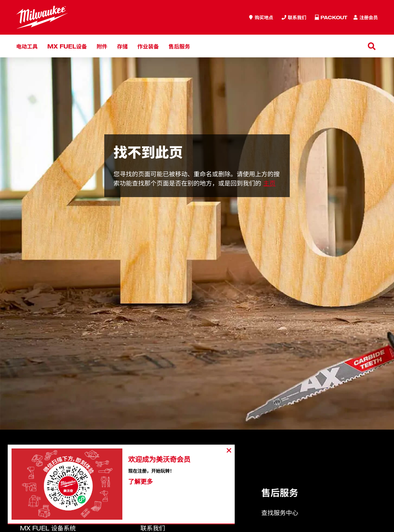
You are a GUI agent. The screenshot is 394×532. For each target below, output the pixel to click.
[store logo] (42, 17)
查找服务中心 (280, 513)
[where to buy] (261, 17)
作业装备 (148, 46)
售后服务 (179, 46)
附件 (102, 46)
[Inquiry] (294, 17)
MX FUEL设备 (67, 46)
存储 (122, 46)
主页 (269, 183)
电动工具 (27, 46)
